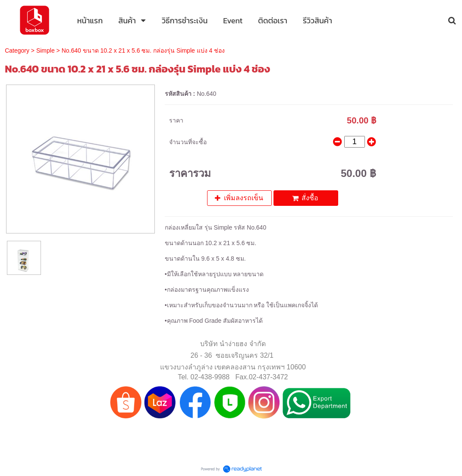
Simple (46, 50)
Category (17, 50)
